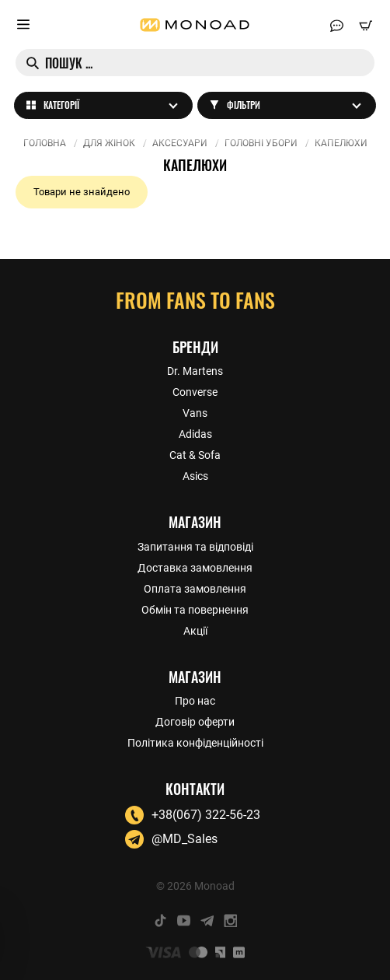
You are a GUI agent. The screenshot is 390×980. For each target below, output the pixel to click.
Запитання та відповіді (195, 547)
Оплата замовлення (195, 589)
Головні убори (261, 143)
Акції (195, 631)
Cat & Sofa (195, 455)
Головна (45, 143)
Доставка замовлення (195, 568)
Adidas (195, 434)
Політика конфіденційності (195, 743)
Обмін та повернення (195, 610)
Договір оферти (195, 722)
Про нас (195, 701)
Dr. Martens (195, 371)
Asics (195, 476)
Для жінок (109, 143)
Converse (195, 392)
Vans (195, 413)
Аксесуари (180, 143)
